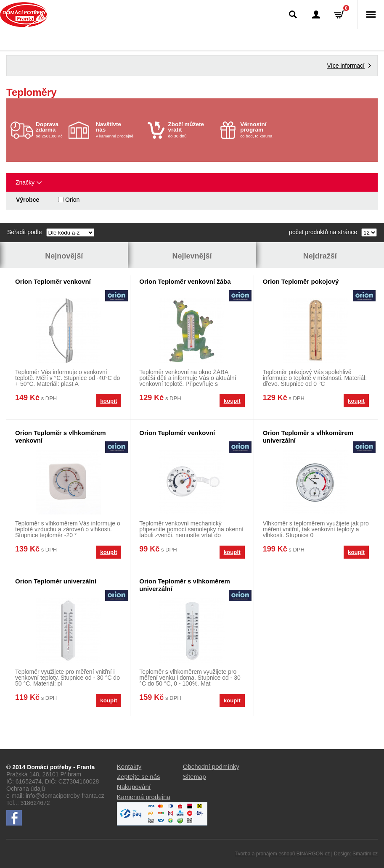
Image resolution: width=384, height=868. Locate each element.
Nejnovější (64, 256)
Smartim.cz (365, 854)
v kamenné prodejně (120, 130)
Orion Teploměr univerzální (56, 581)
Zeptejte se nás (139, 777)
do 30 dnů (192, 130)
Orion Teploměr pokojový (301, 281)
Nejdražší (320, 256)
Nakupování (134, 787)
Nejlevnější (192, 256)
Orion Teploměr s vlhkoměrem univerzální (308, 437)
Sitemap (195, 777)
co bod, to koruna (264, 130)
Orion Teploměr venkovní (53, 281)
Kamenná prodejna (144, 797)
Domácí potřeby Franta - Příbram (24, 15)
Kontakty (129, 766)
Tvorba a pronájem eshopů (265, 854)
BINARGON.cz (313, 854)
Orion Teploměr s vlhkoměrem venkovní (61, 437)
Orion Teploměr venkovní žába (185, 281)
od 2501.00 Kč (51, 130)
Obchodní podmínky (211, 766)
